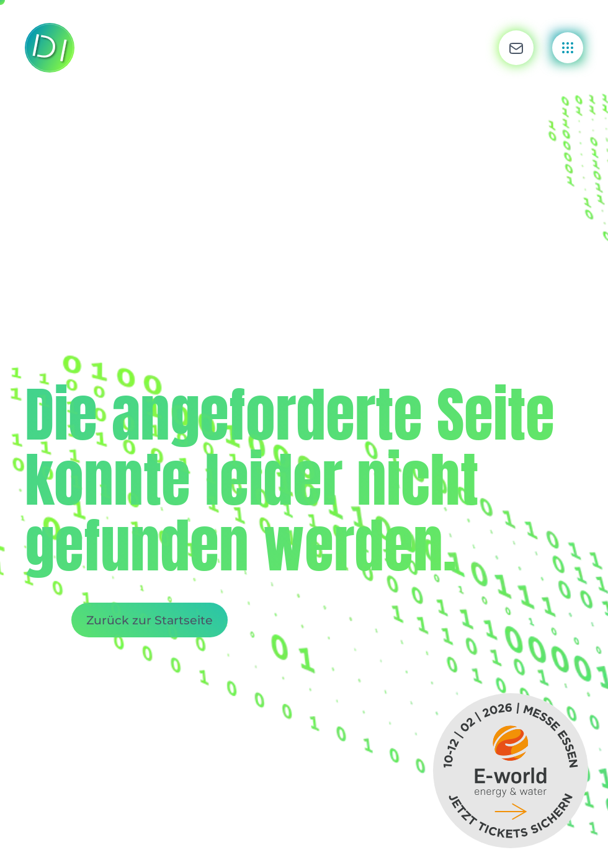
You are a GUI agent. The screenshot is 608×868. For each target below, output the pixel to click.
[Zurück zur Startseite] (50, 48)
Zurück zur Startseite (150, 620)
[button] (516, 48)
